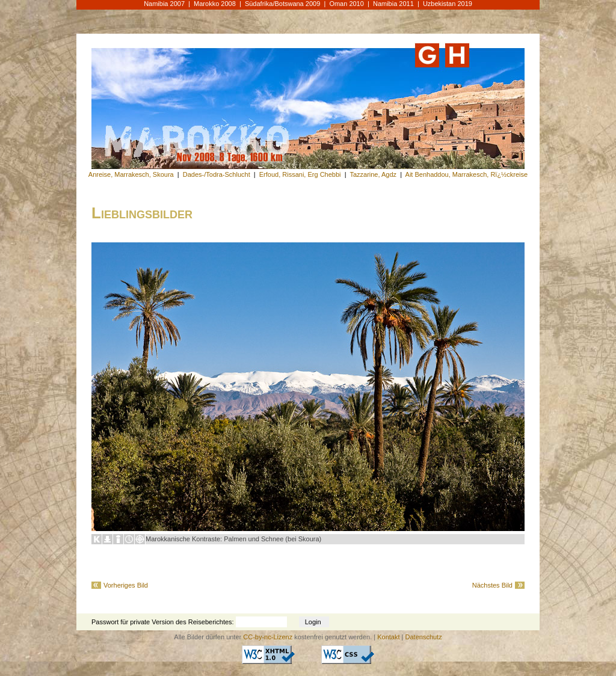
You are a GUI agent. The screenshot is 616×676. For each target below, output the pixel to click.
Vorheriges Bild (126, 585)
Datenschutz (424, 637)
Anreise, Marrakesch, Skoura (131, 174)
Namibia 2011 (393, 4)
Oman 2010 (346, 4)
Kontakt (388, 637)
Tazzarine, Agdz (373, 174)
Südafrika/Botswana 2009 (282, 4)
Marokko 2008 (215, 4)
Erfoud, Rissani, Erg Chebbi (300, 174)
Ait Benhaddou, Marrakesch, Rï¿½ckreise (467, 174)
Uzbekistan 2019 (448, 4)
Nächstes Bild (492, 585)
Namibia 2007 (164, 4)
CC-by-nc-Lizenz (268, 637)
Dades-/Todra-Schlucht (217, 174)
